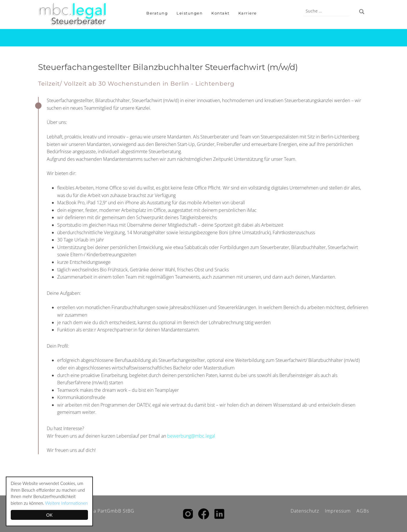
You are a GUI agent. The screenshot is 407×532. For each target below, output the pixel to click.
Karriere (248, 13)
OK (49, 515)
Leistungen (190, 13)
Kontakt (220, 13)
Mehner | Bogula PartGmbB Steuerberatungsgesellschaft (76, 15)
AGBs (363, 511)
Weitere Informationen (66, 503)
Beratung (157, 13)
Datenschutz (305, 511)
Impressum (338, 511)
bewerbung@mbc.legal (191, 436)
